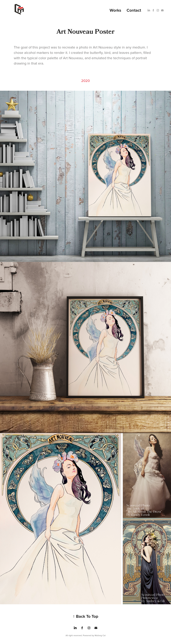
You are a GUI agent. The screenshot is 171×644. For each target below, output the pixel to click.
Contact (134, 10)
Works (115, 10)
